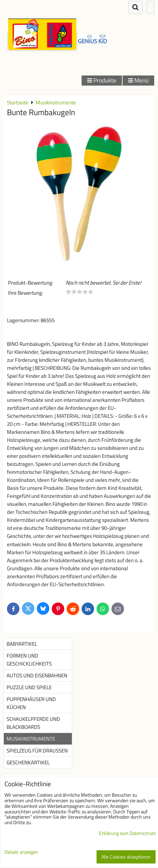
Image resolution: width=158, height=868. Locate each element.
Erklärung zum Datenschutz (127, 833)
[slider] (80, 292)
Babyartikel (22, 644)
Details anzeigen (21, 852)
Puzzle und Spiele (29, 687)
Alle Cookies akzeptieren (126, 857)
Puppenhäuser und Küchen (31, 703)
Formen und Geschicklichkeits (29, 660)
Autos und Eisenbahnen (37, 675)
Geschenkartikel (28, 762)
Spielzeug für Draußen (37, 751)
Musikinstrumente (31, 739)
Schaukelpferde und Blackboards (33, 723)
